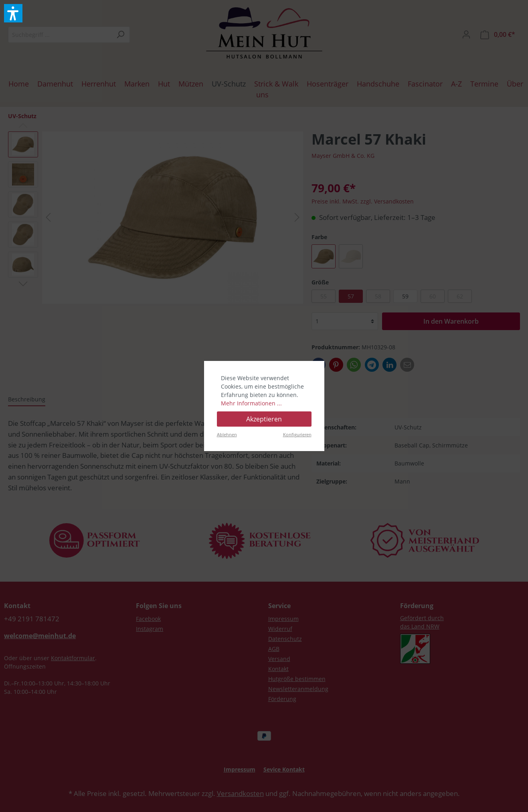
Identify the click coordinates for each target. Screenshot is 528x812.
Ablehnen (227, 434)
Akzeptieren (264, 419)
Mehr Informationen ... (251, 403)
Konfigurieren (297, 434)
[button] (13, 13)
